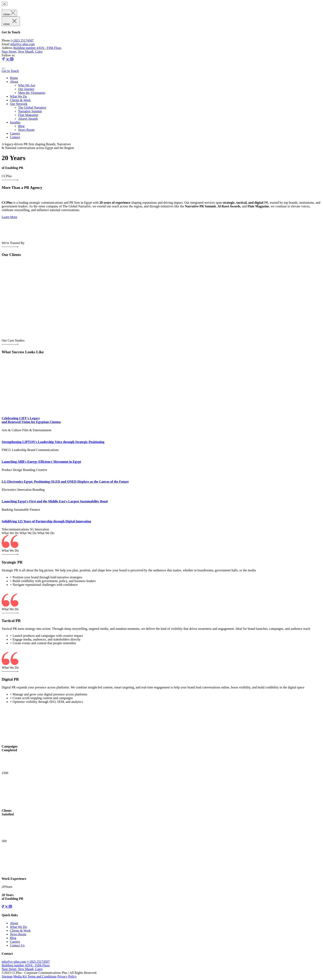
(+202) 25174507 (22, 40)
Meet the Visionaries (32, 93)
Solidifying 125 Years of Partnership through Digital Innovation (46, 521)
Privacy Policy (67, 976)
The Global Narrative (32, 108)
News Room (26, 130)
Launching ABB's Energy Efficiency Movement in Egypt (41, 462)
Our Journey (26, 89)
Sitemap (7, 976)
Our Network (19, 104)
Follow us (8, 55)
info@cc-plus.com (22, 44)
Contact (15, 137)
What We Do (18, 96)
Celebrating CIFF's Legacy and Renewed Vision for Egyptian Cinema (31, 420)
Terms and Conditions (42, 976)
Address (7, 48)
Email (6, 44)
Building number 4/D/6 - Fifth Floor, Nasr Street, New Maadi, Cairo (32, 50)
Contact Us (17, 945)
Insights (15, 122)
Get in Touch (10, 71)
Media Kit (20, 976)
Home (14, 78)
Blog (21, 126)
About (14, 82)
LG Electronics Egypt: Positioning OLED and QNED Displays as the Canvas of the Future (65, 482)
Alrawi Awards (28, 119)
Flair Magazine (28, 115)
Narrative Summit (30, 111)
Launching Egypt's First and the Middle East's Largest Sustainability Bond (55, 501)
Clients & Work (20, 100)
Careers (15, 133)
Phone (6, 40)
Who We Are (27, 85)
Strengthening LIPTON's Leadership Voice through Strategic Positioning (53, 442)
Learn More (9, 217)
